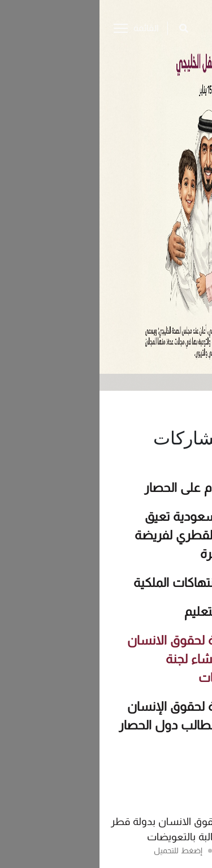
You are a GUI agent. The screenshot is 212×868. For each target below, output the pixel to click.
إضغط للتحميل (79, 851)
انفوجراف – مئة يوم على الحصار (124, 488)
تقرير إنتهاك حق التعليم (144, 612)
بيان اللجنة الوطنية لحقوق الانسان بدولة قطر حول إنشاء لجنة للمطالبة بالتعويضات (116, 659)
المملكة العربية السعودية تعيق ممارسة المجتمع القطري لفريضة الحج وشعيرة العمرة (119, 536)
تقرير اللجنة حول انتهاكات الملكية (119, 583)
